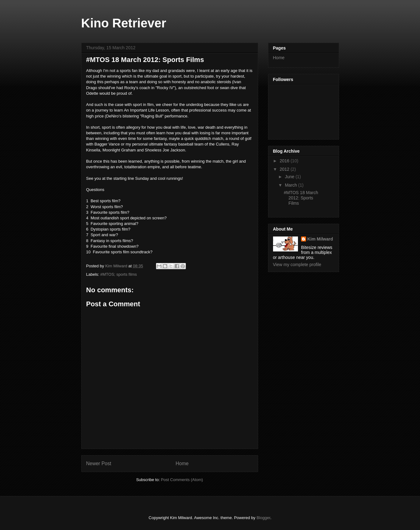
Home (182, 463)
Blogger (263, 518)
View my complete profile (297, 265)
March (292, 185)
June (290, 177)
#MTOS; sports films (119, 274)
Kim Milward (320, 239)
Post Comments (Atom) (182, 480)
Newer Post (99, 463)
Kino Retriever (124, 23)
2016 (285, 161)
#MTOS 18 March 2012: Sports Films (301, 198)
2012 (285, 169)
